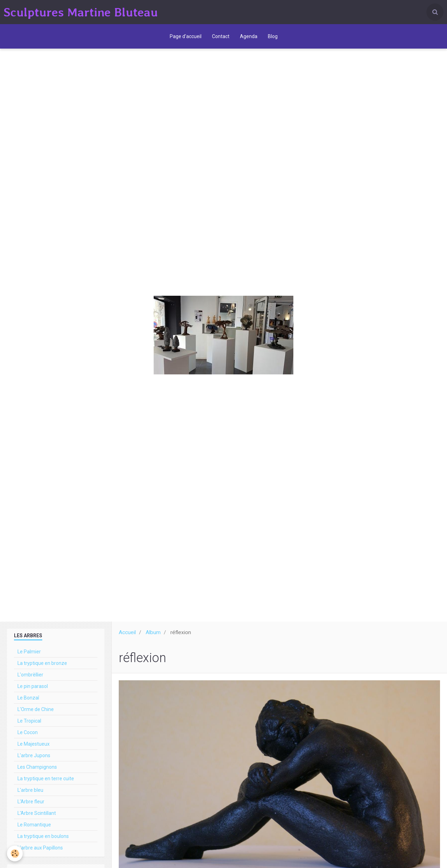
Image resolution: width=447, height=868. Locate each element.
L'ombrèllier (30, 675)
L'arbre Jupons (34, 755)
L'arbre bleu (30, 790)
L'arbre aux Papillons (40, 848)
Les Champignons (37, 767)
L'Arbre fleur (31, 802)
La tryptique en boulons (43, 836)
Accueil (127, 632)
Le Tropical (29, 721)
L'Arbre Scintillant (37, 813)
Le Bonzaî (28, 698)
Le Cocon (28, 732)
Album (153, 632)
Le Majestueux (34, 744)
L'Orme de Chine (36, 709)
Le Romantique (34, 825)
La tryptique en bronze (42, 663)
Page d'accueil (186, 36)
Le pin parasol (33, 686)
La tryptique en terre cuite (46, 779)
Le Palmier (29, 652)
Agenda (249, 36)
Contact (221, 36)
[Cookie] (15, 853)
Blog (273, 36)
